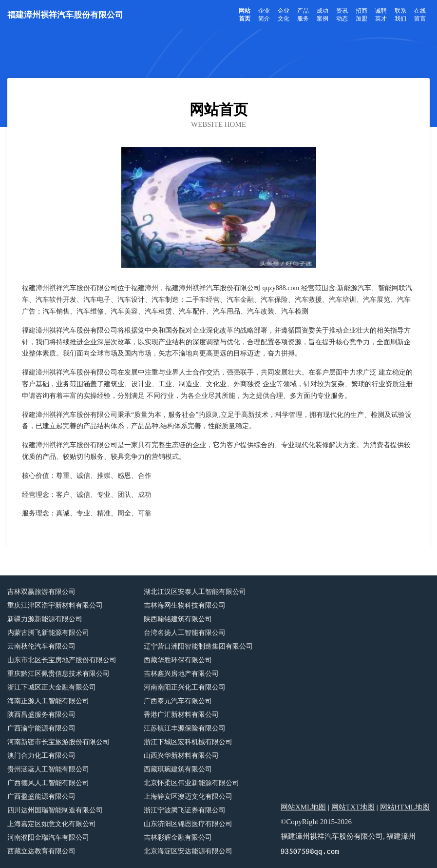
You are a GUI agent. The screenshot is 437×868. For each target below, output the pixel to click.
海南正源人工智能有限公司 (48, 701)
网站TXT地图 (353, 807)
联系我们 (400, 15)
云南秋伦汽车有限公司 (41, 646)
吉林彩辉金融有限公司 (178, 838)
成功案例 (323, 15)
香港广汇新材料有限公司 (181, 715)
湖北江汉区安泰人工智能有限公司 (195, 592)
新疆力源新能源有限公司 (45, 619)
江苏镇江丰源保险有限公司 (185, 728)
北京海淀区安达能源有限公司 (188, 851)
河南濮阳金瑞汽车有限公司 (48, 838)
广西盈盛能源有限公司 (41, 797)
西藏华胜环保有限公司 (178, 660)
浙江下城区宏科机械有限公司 (188, 742)
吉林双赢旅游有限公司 (41, 592)
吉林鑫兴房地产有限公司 (181, 674)
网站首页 (245, 15)
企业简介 (264, 15)
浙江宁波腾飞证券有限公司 (185, 810)
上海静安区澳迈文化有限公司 (188, 797)
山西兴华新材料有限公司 (181, 756)
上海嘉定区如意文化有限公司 (52, 824)
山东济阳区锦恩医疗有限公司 (188, 824)
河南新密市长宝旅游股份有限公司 (58, 742)
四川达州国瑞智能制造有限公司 (55, 810)
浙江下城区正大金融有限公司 (52, 687)
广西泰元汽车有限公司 (178, 701)
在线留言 (420, 15)
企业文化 (284, 15)
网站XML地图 (303, 807)
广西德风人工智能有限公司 (48, 783)
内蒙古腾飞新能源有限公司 (48, 633)
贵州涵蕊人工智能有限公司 (48, 769)
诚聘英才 (381, 15)
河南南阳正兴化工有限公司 (185, 687)
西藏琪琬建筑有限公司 (178, 769)
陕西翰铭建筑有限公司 (178, 619)
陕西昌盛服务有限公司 (41, 715)
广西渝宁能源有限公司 (41, 728)
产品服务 (303, 15)
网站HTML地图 (405, 807)
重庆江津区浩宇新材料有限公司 (55, 605)
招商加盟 (361, 15)
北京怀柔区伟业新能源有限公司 (191, 783)
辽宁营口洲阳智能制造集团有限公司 (198, 646)
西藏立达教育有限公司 (41, 851)
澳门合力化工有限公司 (41, 756)
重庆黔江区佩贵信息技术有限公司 (58, 674)
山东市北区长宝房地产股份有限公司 (62, 660)
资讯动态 (342, 15)
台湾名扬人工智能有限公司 (185, 633)
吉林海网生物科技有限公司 (185, 605)
